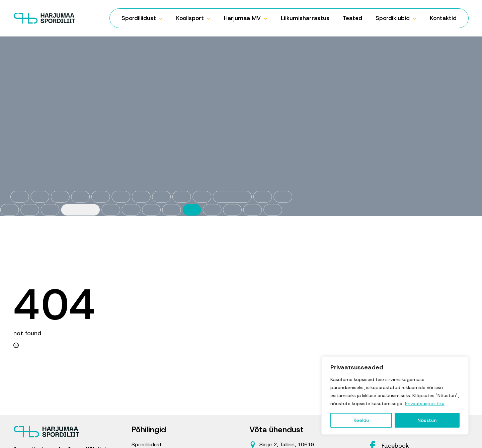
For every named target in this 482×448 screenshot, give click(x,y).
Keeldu (361, 420)
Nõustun (427, 420)
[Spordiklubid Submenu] (416, 18)
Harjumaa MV (242, 18)
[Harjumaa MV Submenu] (267, 18)
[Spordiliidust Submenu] (163, 18)
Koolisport (190, 18)
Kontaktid (443, 18)
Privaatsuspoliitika (425, 404)
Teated (352, 18)
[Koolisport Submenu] (211, 18)
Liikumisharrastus (305, 18)
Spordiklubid (393, 18)
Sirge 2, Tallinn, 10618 (287, 444)
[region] (395, 395)
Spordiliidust (139, 18)
